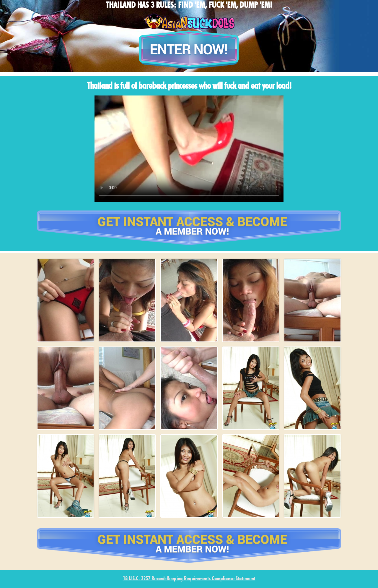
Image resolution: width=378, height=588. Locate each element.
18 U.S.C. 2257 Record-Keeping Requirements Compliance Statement (189, 579)
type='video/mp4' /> (189, 149)
